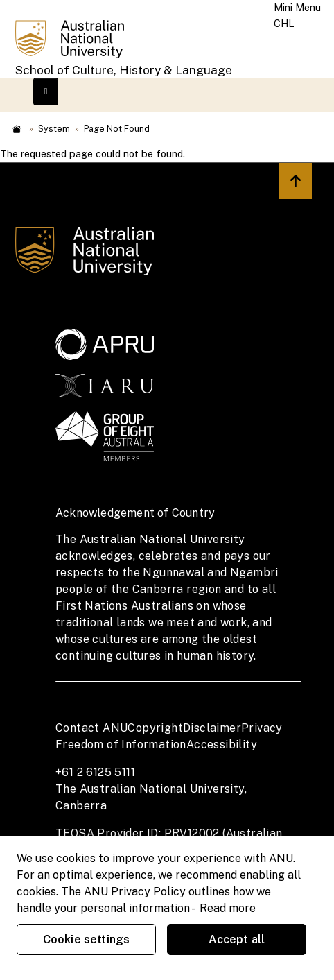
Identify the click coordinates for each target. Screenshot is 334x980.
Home (17, 129)
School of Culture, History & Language (124, 70)
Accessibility (222, 745)
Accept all (237, 939)
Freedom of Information (121, 745)
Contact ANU (91, 728)
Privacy (262, 728)
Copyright (155, 728)
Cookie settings (86, 939)
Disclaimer (212, 728)
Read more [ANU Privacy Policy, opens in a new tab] (228, 908)
